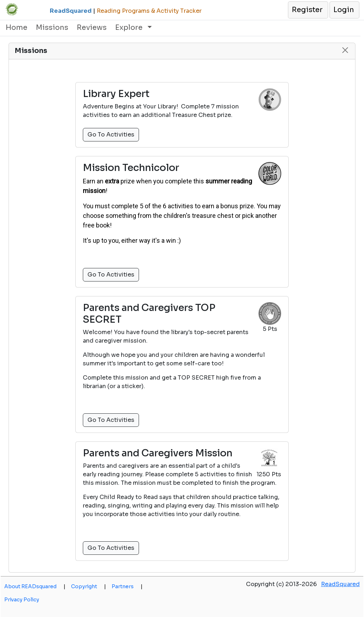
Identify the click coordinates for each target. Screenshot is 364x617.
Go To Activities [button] (111, 135)
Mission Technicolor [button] (131, 168)
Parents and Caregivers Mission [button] (158, 453)
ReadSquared (340, 584)
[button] (308, 10)
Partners (127, 586)
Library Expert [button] (116, 94)
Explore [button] (130, 28)
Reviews (92, 28)
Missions (52, 28)
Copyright (89, 586)
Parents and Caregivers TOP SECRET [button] (149, 314)
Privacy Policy (22, 600)
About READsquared (35, 586)
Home (17, 28)
